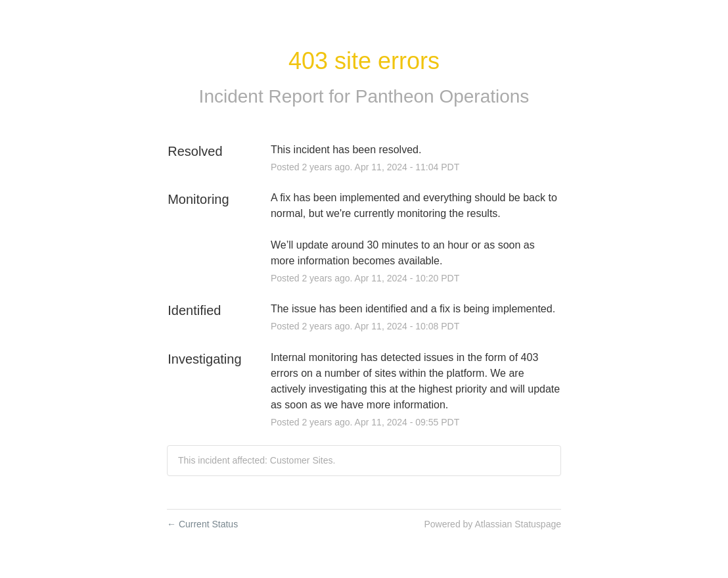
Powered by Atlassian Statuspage (492, 524)
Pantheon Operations (443, 96)
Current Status (202, 524)
